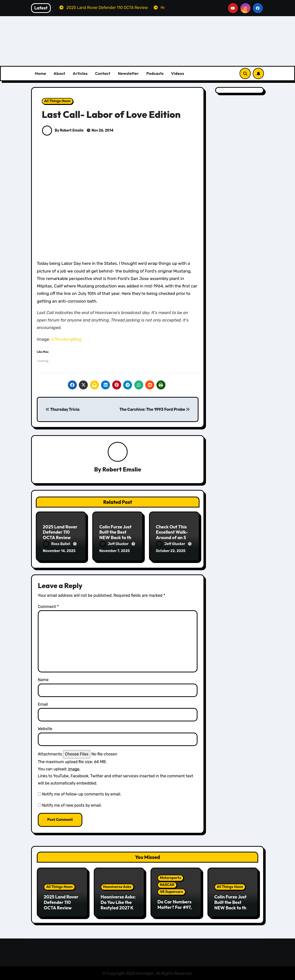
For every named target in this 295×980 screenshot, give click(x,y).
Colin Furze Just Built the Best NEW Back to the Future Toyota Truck (116, 537)
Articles (80, 73)
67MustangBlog (66, 339)
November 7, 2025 (115, 551)
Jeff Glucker (114, 544)
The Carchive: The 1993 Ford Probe (155, 409)
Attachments (50, 754)
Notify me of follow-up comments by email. (82, 794)
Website (45, 728)
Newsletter (128, 73)
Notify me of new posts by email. (72, 805)
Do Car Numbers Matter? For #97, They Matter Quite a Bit (175, 910)
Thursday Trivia (62, 409)
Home (40, 73)
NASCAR (167, 885)
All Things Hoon (57, 101)
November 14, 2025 (59, 551)
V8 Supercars (172, 892)
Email (43, 704)
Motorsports (171, 878)
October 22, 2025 (171, 551)
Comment (48, 606)
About (59, 73)
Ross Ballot (57, 544)
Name (43, 679)
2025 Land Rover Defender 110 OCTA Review (60, 532)
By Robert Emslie (63, 130)
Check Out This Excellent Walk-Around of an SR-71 (173, 535)
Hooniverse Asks (117, 887)
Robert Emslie (122, 469)
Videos (178, 73)
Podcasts (155, 73)
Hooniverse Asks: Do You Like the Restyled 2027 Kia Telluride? (119, 905)
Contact (103, 73)
